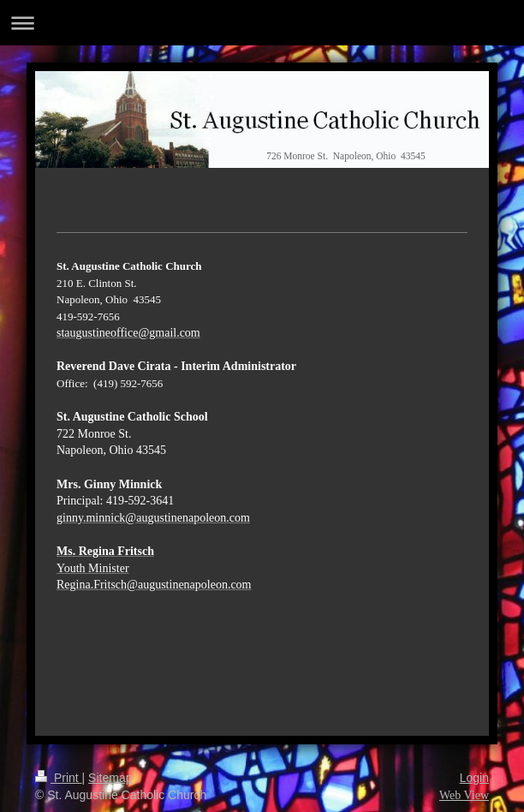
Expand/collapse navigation (262, 23)
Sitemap (110, 778)
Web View (464, 795)
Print (59, 778)
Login (474, 778)
